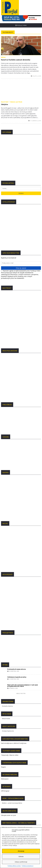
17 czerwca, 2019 (35, 121)
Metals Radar (6, 602)
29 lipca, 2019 (36, 76)
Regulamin (5, 771)
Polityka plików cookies (14, 866)
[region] (21, 18)
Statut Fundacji (6, 768)
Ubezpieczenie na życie (9, 699)
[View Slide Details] (21, 18)
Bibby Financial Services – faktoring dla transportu (17, 711)
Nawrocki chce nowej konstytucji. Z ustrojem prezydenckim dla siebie (23, 569)
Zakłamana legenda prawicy (17, 560)
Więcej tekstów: (21, 577)
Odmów (21, 856)
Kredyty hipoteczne (8, 614)
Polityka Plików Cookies (9, 765)
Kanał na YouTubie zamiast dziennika (16, 60)
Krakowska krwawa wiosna (17, 553)
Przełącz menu (21, 25)
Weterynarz (5, 662)
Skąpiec (3, 650)
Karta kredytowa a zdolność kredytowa (14, 627)
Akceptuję (21, 851)
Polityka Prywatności (8, 762)
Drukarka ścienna (7, 589)
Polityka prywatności (28, 866)
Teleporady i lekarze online (10, 638)
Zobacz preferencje (21, 862)
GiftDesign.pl (5, 674)
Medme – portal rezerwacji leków (12, 686)
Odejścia (5, 104)
